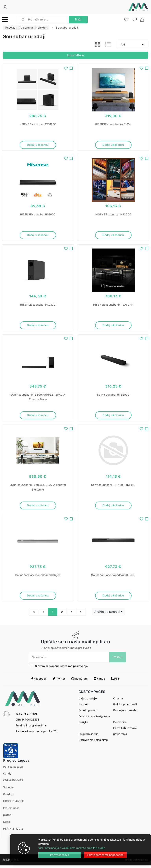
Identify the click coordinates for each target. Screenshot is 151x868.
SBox (7, 824)
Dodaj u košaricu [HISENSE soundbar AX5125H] (113, 145)
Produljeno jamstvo (126, 713)
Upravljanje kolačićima (93, 742)
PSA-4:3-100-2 (13, 831)
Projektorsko (11, 811)
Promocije (120, 725)
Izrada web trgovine (137, 862)
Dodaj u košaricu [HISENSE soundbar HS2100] (38, 326)
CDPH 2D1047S (13, 783)
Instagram (79, 681)
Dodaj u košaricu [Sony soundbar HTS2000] (113, 417)
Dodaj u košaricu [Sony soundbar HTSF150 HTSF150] (113, 507)
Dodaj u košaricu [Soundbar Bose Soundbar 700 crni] (113, 598)
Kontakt (83, 707)
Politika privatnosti (125, 707)
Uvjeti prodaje (88, 701)
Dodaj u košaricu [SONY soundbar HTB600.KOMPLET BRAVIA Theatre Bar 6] (38, 417)
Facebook (39, 681)
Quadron (9, 797)
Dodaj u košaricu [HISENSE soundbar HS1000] (38, 235)
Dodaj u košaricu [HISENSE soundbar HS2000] (113, 235)
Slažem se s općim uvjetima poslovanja (61, 669)
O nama (118, 701)
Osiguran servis (88, 737)
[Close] (60, 855)
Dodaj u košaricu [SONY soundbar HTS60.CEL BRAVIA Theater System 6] (38, 507)
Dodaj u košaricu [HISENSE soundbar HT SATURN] (113, 326)
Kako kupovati (87, 713)
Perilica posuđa (13, 769)
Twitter (59, 681)
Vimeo (99, 681)
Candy (7, 776)
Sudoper (9, 790)
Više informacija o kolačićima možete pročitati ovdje (72, 848)
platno (7, 817)
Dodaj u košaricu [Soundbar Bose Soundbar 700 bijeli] (38, 598)
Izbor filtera (75, 55)
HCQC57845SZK (13, 804)
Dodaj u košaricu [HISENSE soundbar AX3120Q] (38, 145)
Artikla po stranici (107, 614)
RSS (116, 681)
